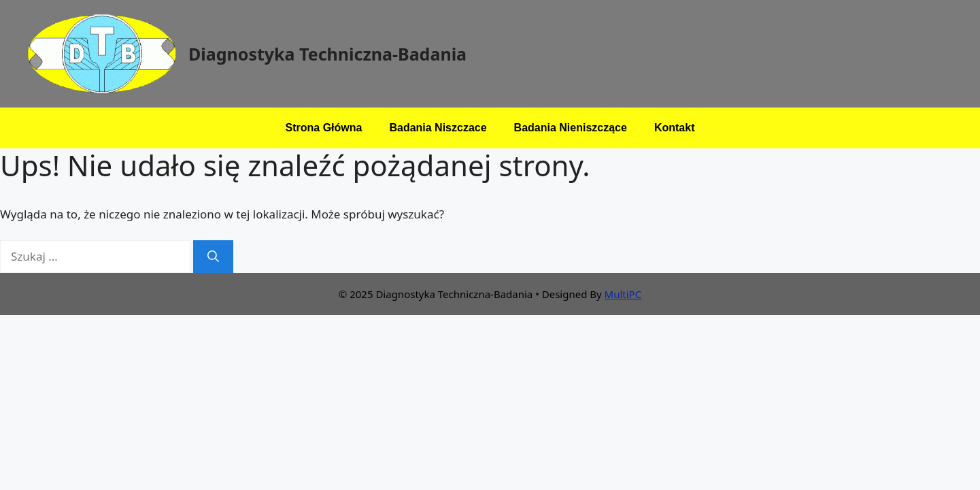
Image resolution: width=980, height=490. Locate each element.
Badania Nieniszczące (571, 128)
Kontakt (675, 128)
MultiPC (623, 294)
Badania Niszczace (438, 128)
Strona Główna (324, 128)
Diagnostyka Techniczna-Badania (327, 54)
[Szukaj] (213, 257)
